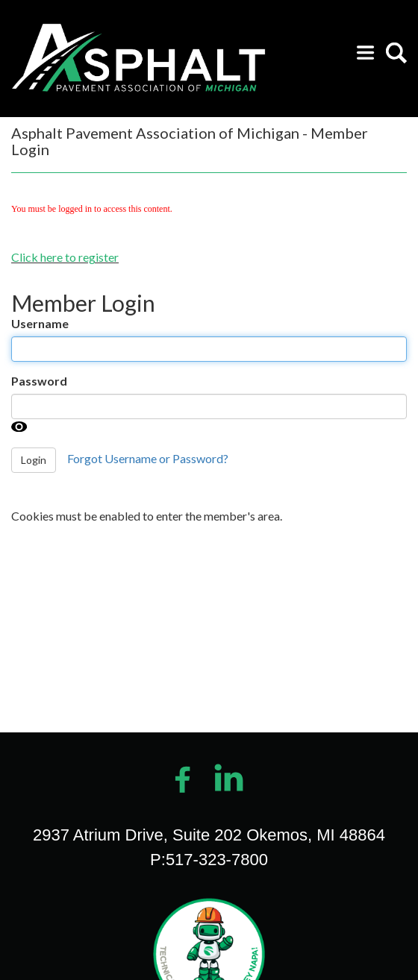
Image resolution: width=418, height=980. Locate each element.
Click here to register (65, 257)
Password (39, 381)
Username (40, 323)
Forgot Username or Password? (148, 458)
